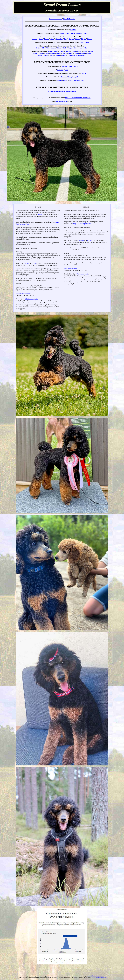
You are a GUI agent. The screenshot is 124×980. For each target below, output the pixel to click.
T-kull (46, 55)
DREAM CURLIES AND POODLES (78, 98)
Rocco (84, 73)
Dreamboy (59, 39)
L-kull (52, 53)
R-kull (88, 53)
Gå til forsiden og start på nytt (98, 977)
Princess (64, 77)
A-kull (50, 51)
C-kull (62, 51)
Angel (70, 48)
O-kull (71, 53)
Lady (70, 77)
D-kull (68, 51)
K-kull (47, 53)
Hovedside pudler (69, 19)
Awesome (79, 33)
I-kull (35, 53)
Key (66, 39)
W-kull (64, 55)
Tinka (87, 42)
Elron (41, 39)
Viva (86, 33)
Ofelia (73, 33)
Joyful (76, 77)
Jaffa (85, 48)
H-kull (91, 51)
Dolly (65, 48)
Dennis (47, 39)
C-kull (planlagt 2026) (77, 80)
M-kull (59, 53)
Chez (52, 39)
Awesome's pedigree (70, 268)
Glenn (77, 39)
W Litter (90, 240)
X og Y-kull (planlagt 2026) (77, 55)
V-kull (57, 55)
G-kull (85, 51)
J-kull (41, 53)
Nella (67, 33)
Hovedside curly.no (55, 19)
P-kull (77, 53)
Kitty (75, 48)
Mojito (83, 39)
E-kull (74, 51)
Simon (89, 39)
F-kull (79, 51)
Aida (48, 48)
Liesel (59, 48)
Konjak (71, 39)
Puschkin (73, 30)
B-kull (56, 51)
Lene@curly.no (62, 101)
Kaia (80, 48)
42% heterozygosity (82, 274)
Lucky (62, 33)
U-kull (52, 55)
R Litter (81, 240)
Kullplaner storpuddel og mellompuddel (62, 91)
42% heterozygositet (32, 299)
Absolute (64, 66)
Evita (81, 42)
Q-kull (83, 53)
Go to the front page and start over (96, 976)
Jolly (70, 66)
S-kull (40, 55)
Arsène (35, 39)
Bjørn (76, 66)
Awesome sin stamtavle (23, 293)
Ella (43, 48)
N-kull (65, 53)
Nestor (38, 48)
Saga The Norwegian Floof (82, 224)
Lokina (53, 48)
